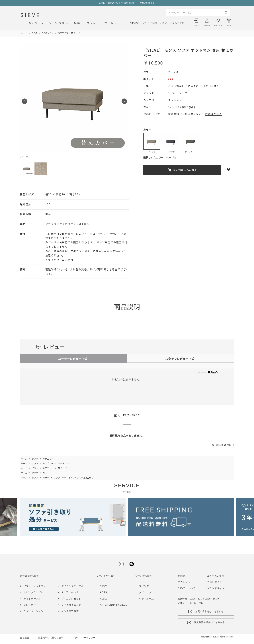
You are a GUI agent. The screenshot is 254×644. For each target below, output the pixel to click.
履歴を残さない (225, 445)
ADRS (104, 592)
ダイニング (145, 592)
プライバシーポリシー (84, 638)
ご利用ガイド (157, 23)
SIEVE (104, 586)
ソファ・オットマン (35, 586)
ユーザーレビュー (74, 359)
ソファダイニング (71, 605)
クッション (175, 100)
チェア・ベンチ (70, 592)
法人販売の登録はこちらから (209, 622)
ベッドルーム (146, 599)
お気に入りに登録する (228, 170)
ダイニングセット (71, 599)
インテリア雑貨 (70, 611)
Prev (24, 101)
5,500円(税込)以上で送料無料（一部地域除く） (127, 3)
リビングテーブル (33, 592)
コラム (91, 23)
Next (124, 101)
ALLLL (104, 599)
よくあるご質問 (176, 23)
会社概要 (24, 638)
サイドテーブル (32, 599)
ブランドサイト (216, 588)
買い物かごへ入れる (185, 170)
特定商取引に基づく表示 (51, 638)
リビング (144, 586)
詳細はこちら (214, 114)
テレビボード (31, 605)
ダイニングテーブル (72, 586)
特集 (77, 23)
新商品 (182, 576)
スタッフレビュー (181, 359)
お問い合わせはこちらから (209, 611)
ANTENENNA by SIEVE (114, 605)
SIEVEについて (138, 23)
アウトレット (111, 23)
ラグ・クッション (33, 611)
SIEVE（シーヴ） (179, 93)
